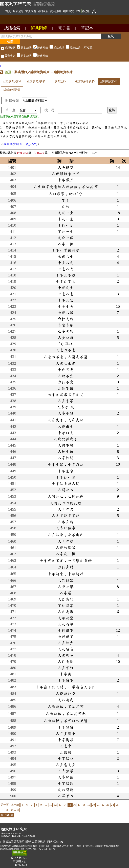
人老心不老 (66, 350)
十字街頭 (66, 740)
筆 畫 (21, 110)
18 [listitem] (84, 805)
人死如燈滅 (66, 548)
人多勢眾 (66, 771)
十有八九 (66, 263)
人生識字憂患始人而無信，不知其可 (66, 187)
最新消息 (18, 11)
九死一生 (66, 213)
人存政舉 (66, 587)
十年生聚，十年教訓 (66, 464)
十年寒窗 (66, 727)
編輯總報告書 (12, 90)
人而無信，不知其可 (66, 707)
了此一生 (66, 231)
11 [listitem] (50, 805)
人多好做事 (66, 528)
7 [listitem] (32, 805)
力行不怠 (66, 382)
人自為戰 (66, 612)
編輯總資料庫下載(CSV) (20, 144)
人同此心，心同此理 (66, 496)
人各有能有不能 (66, 516)
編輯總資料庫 (109, 81)
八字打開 (66, 458)
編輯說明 (43, 11)
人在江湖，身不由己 (66, 535)
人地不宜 (66, 376)
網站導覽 (69, 11)
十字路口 (66, 758)
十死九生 (66, 288)
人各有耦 (66, 541)
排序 (88, 153)
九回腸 (66, 752)
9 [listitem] (41, 805)
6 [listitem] (27, 805)
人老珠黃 (66, 655)
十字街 (66, 674)
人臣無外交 (66, 694)
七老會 (66, 746)
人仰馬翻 (66, 661)
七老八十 (66, 256)
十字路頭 (66, 783)
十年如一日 (66, 477)
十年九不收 (66, 281)
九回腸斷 (66, 790)
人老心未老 (66, 363)
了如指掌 (66, 605)
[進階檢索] (10, 41)
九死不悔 (66, 388)
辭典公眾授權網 (36, 842)
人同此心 (66, 490)
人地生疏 (66, 451)
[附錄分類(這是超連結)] (35, 101)
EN (78, 11)
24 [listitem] (113, 805)
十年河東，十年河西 (66, 574)
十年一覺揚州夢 (66, 250)
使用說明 (55, 11)
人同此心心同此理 (66, 503)
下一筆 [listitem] (5, 810)
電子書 (64, 28)
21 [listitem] (98, 805)
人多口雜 (66, 337)
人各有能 (66, 522)
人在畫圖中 (66, 733)
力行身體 (66, 567)
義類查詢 (8, 56)
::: (2, 11)
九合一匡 (66, 238)
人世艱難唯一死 (66, 174)
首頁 (8, 11)
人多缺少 (66, 643)
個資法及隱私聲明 (14, 842)
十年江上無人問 (66, 483)
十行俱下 (66, 630)
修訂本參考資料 (85, 81)
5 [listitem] (22, 805)
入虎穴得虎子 (66, 439)
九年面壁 (66, 618)
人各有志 (66, 509)
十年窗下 (66, 680)
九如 (66, 207)
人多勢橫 (66, 777)
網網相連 (52, 842)
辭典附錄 (39, 28)
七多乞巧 (66, 331)
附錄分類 (26, 101)
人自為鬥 (66, 599)
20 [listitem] (93, 805)
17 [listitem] (79, 805)
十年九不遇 (66, 275)
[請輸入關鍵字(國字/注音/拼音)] (50, 36)
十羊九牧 (66, 300)
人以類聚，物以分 (65, 194)
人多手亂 (65, 407)
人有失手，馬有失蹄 (66, 420)
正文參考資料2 (36, 81)
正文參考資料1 (12, 81)
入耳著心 (66, 796)
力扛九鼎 (66, 319)
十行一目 (66, 225)
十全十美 (66, 306)
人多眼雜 (66, 668)
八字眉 (66, 593)
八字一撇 (66, 244)
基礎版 (86, 11)
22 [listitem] (103, 805)
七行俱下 (66, 637)
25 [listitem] (117, 805)
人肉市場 (66, 445)
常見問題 (31, 11)
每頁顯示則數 (64, 153)
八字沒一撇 (66, 554)
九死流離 (66, 624)
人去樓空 (66, 167)
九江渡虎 (66, 700)
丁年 (66, 200)
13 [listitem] (60, 805)
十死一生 (66, 219)
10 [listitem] (46, 805)
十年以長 (66, 433)
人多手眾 (66, 401)
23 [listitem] (108, 805)
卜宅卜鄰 (66, 325)
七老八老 (66, 294)
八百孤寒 (66, 580)
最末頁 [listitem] (15, 810)
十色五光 (66, 370)
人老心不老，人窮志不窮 (66, 357)
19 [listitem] (89, 805)
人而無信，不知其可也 (66, 714)
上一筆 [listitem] (15, 805)
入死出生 (66, 426)
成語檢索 (12, 28)
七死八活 (66, 313)
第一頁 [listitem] (5, 805)
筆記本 (87, 28)
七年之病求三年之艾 (66, 394)
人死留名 (66, 649)
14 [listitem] (65, 805)
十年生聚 (66, 471)
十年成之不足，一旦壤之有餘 (66, 561)
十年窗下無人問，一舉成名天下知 (66, 687)
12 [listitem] (55, 805)
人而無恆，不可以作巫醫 (66, 721)
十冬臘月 (66, 180)
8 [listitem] (36, 805)
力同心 (65, 344)
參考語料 (60, 81)
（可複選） (55, 48)
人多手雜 (66, 413)
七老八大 (66, 269)
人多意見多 (66, 765)
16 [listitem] (74, 805)
